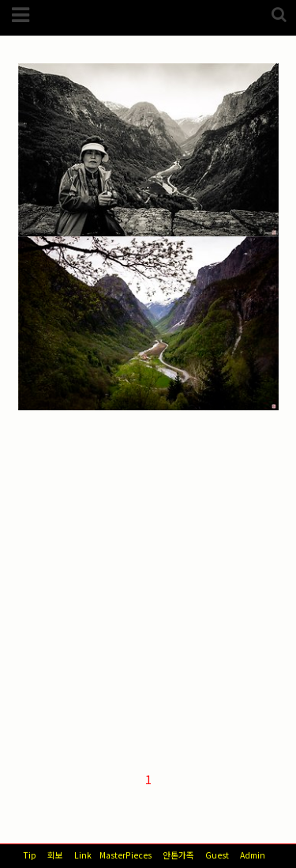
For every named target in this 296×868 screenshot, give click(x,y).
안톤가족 (178, 855)
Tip (30, 855)
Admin (253, 855)
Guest (217, 855)
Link (83, 855)
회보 (55, 855)
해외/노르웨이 (69, 180)
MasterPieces (126, 855)
